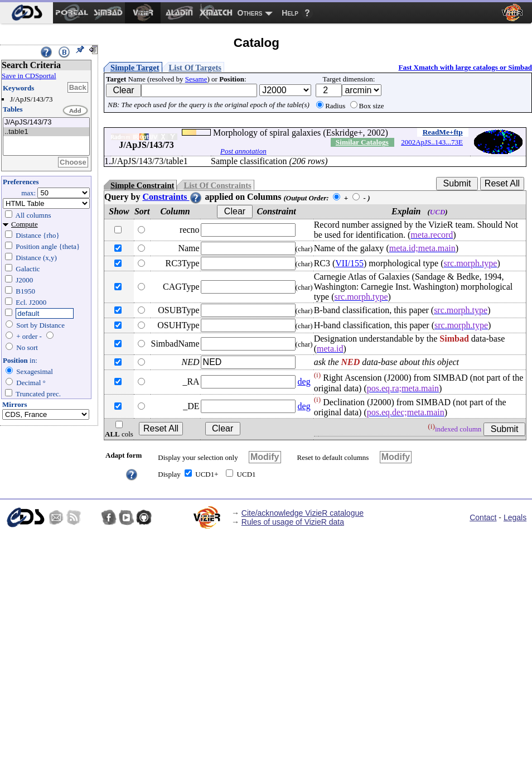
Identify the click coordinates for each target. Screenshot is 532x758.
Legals (515, 517)
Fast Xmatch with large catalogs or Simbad (465, 67)
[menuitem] (26, 13)
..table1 (46, 132)
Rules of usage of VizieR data (293, 522)
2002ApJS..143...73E (432, 142)
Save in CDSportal (29, 76)
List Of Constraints (217, 185)
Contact (483, 517)
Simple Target (135, 68)
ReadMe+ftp (443, 132)
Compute (25, 224)
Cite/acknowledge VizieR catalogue (303, 513)
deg (304, 382)
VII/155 (349, 263)
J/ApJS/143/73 (46, 123)
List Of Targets (195, 68)
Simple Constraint (142, 185)
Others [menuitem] (250, 13)
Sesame (196, 79)
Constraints (172, 197)
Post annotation (243, 151)
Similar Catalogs (362, 142)
